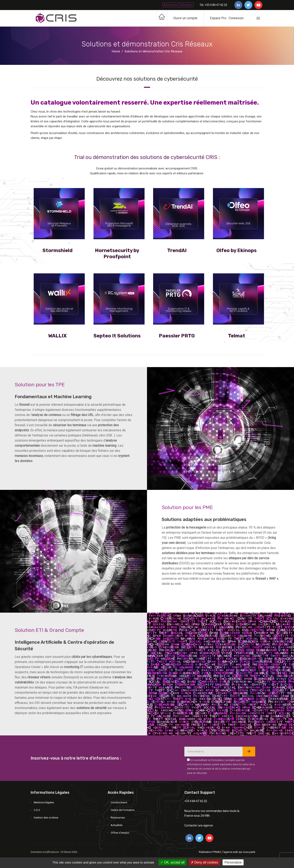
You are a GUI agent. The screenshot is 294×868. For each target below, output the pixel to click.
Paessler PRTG (177, 336)
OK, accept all (172, 862)
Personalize (233, 862)
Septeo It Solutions (117, 336)
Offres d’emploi (120, 833)
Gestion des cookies (46, 818)
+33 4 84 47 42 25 (196, 801)
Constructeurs (119, 802)
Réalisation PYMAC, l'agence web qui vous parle (227, 852)
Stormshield (57, 250)
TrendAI (177, 250)
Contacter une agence (199, 825)
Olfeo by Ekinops (237, 250)
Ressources (118, 818)
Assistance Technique (178, 5)
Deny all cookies (205, 862)
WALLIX (57, 336)
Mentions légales (44, 802)
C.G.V (37, 810)
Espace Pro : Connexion (227, 18)
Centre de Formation (123, 810)
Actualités (117, 825)
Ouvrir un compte (185, 18)
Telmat (237, 336)
